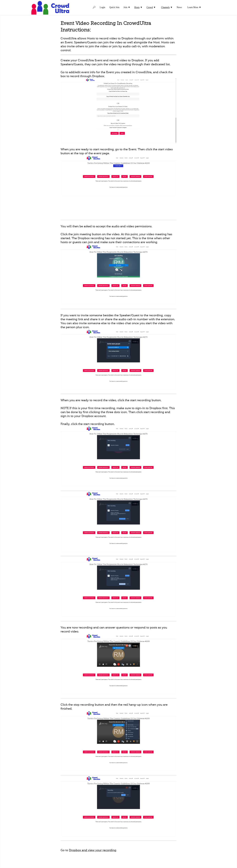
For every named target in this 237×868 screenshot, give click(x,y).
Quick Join (114, 7)
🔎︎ (94, 7)
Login (102, 7)
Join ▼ (127, 7)
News (179, 7)
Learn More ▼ (194, 7)
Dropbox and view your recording (93, 850)
